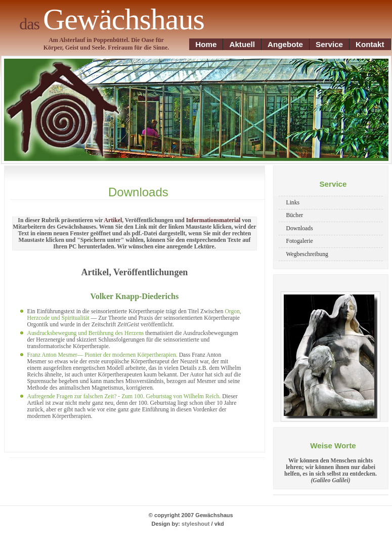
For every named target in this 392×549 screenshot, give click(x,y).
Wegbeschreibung (307, 254)
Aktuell (242, 44)
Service (329, 44)
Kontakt (370, 44)
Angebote (285, 44)
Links (293, 203)
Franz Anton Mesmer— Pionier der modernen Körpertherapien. (102, 355)
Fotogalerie (300, 241)
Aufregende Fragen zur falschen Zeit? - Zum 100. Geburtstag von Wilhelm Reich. (125, 396)
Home (206, 44)
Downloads (300, 228)
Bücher (295, 215)
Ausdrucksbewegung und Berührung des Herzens (86, 333)
